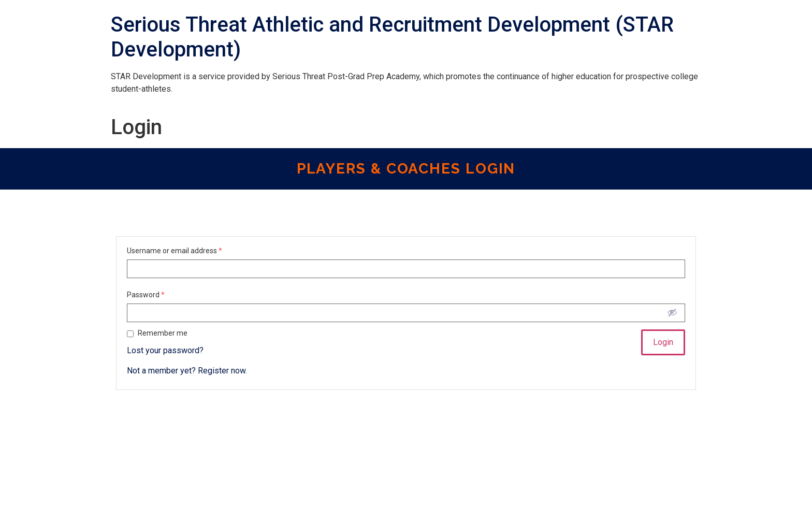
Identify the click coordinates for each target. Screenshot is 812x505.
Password (146, 295)
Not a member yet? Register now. (187, 371)
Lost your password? (165, 350)
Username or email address (175, 251)
